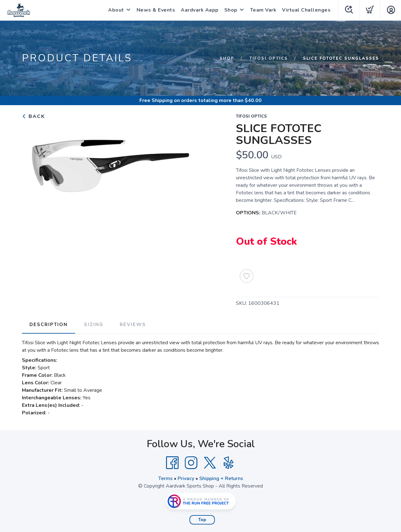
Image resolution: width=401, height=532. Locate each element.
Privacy (186, 478)
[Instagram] (191, 463)
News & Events (156, 10)
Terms (165, 478)
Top (202, 520)
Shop (231, 10)
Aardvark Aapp (200, 10)
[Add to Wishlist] (247, 276)
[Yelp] (229, 463)
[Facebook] (172, 463)
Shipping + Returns (221, 478)
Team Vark (263, 10)
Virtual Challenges (306, 10)
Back (34, 116)
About (116, 10)
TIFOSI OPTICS (269, 59)
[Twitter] (210, 463)
